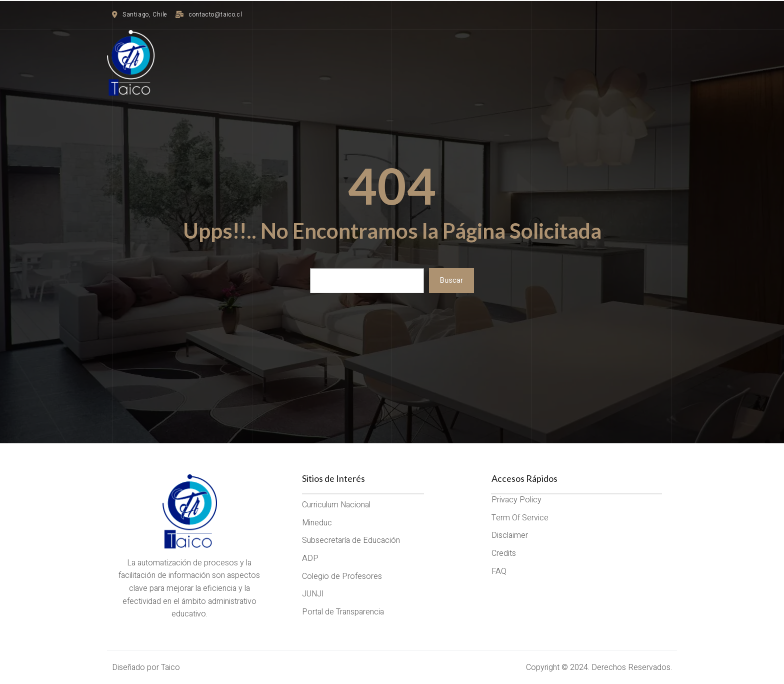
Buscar (451, 280)
